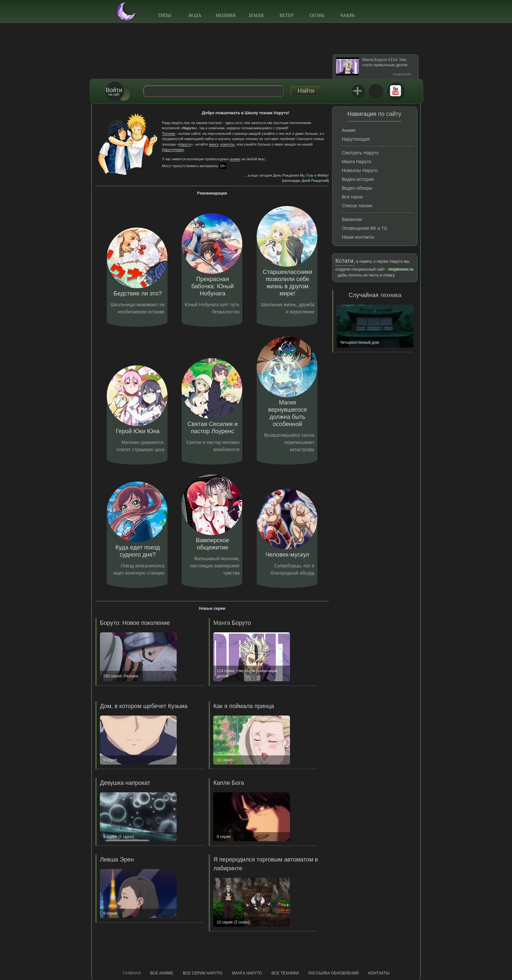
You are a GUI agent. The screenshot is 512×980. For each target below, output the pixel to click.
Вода (195, 16)
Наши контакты (358, 237)
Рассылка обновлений (334, 973)
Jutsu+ (358, 91)
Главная (131, 973)
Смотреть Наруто (360, 153)
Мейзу (323, 175)
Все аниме (162, 973)
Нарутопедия (356, 139)
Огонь (317, 16)
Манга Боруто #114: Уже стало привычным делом (385, 62)
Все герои (352, 197)
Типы (164, 16)
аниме (235, 159)
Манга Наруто (357, 162)
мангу (214, 144)
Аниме (349, 130)
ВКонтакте (375, 91)
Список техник (357, 206)
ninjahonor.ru (401, 269)
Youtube (395, 91)
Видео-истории (358, 179)
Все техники (285, 973)
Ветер (287, 16)
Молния (225, 16)
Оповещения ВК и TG (365, 228)
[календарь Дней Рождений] (305, 181)
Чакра (348, 16)
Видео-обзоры (357, 188)
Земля (256, 16)
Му (302, 175)
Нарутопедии (173, 150)
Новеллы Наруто (360, 170)
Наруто (185, 144)
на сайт (114, 92)
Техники (169, 134)
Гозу (310, 175)
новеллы (227, 144)
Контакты (379, 973)
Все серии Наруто (203, 973)
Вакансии (352, 219)
